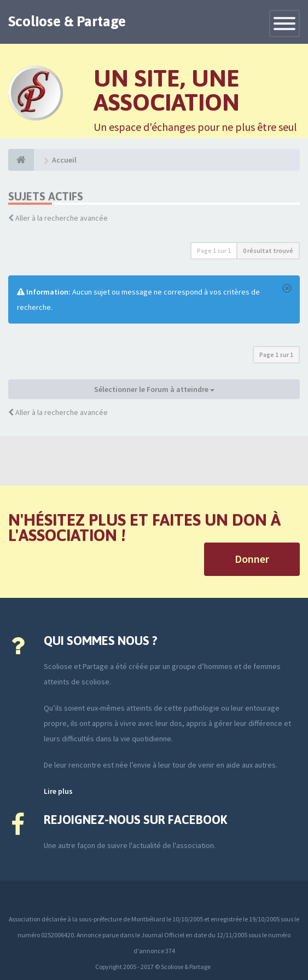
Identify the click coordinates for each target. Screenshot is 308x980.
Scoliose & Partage (67, 21)
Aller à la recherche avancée (62, 218)
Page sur (214, 250)
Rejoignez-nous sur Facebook (135, 820)
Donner (252, 559)
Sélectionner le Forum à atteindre (154, 389)
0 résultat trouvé (268, 250)
